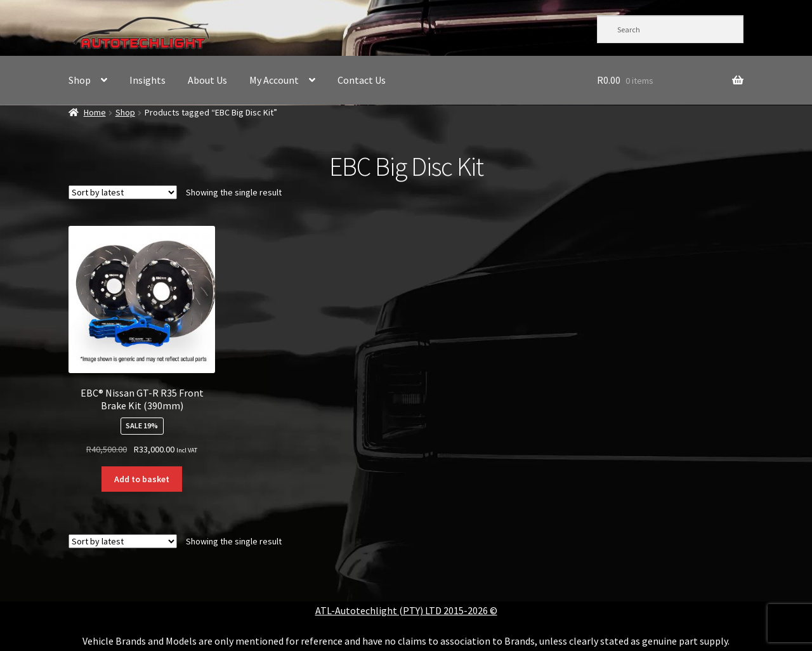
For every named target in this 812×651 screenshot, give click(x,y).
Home (95, 112)
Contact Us (362, 80)
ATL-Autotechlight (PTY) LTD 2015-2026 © (406, 610)
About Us (207, 80)
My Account (274, 80)
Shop (80, 80)
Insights (147, 80)
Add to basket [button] (142, 479)
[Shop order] (123, 192)
